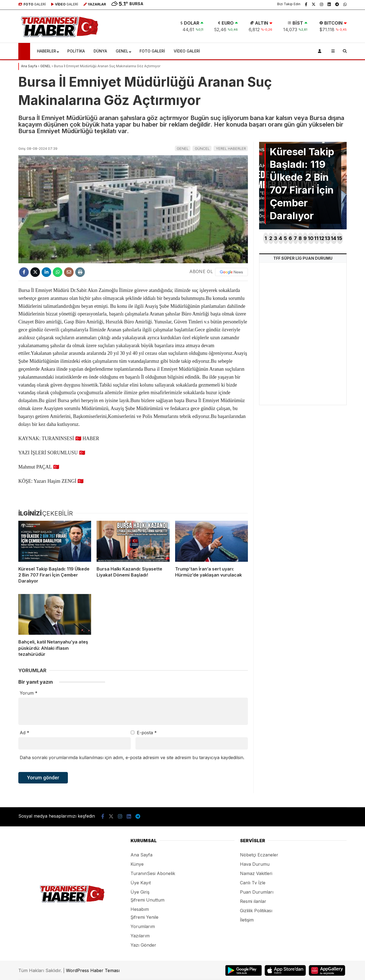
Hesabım (140, 909)
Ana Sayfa (141, 855)
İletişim (247, 920)
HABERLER (47, 51)
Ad (24, 733)
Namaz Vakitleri (256, 873)
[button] (25, 51)
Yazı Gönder (143, 945)
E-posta (147, 733)
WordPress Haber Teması (93, 970)
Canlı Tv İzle (253, 883)
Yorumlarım (143, 926)
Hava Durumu (255, 864)
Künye (137, 864)
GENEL (122, 51)
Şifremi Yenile (144, 917)
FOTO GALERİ (152, 51)
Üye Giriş (140, 892)
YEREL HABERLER (231, 148)
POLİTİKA (76, 51)
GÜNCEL (202, 148)
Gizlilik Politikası (256, 911)
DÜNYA (100, 51)
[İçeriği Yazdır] (80, 272)
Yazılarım (140, 936)
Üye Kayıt (141, 883)
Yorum (29, 693)
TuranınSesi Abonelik (153, 873)
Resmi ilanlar (253, 901)
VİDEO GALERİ (187, 51)
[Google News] (231, 272)
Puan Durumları (257, 892)
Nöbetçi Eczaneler (259, 855)
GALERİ (32, 4)
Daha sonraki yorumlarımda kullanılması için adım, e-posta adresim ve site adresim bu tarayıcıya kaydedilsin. (132, 757)
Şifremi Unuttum (147, 900)
